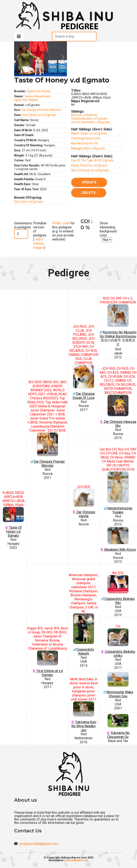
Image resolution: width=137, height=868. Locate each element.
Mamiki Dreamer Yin (85, 143)
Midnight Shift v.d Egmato (88, 148)
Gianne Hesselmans (38, 96)
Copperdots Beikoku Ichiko (118, 643)
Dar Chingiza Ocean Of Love (83, 382)
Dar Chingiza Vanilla (83, 503)
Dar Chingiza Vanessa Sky (118, 411)
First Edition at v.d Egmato (39, 115)
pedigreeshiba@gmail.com (39, 844)
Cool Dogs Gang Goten (86, 138)
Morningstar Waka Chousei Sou (118, 685)
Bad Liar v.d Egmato (84, 115)
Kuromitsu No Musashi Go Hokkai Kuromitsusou (118, 321)
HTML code (61, 223)
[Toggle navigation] (19, 36)
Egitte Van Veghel (39, 91)
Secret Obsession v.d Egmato (91, 122)
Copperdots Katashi (83, 634)
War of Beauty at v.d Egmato (90, 170)
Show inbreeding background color (108, 229)
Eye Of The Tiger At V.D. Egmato (92, 160)
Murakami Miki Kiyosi (118, 539)
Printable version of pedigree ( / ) (40, 235)
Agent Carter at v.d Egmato (89, 133)
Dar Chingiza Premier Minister (41, 110)
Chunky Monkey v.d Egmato (89, 119)
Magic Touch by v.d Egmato (89, 165)
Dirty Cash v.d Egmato (29, 202)
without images (39, 246)
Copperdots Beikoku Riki (118, 590)
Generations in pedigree (23, 225)
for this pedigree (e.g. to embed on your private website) (63, 231)
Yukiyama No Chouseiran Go (118, 726)
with (38, 239)
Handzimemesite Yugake (118, 493)
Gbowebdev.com (77, 860)
